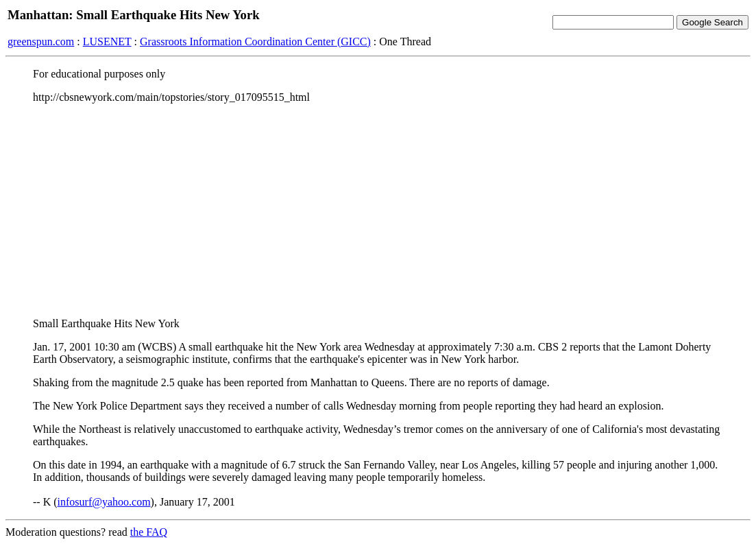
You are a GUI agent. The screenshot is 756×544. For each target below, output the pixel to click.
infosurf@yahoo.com (104, 502)
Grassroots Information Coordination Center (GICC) (255, 42)
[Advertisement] (378, 211)
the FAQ (149, 532)
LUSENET (107, 42)
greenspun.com (41, 42)
